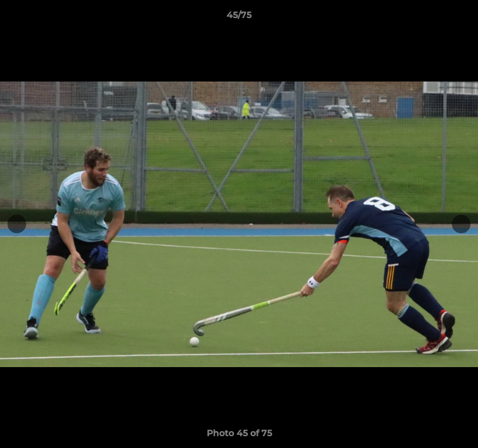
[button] (463, 18)
